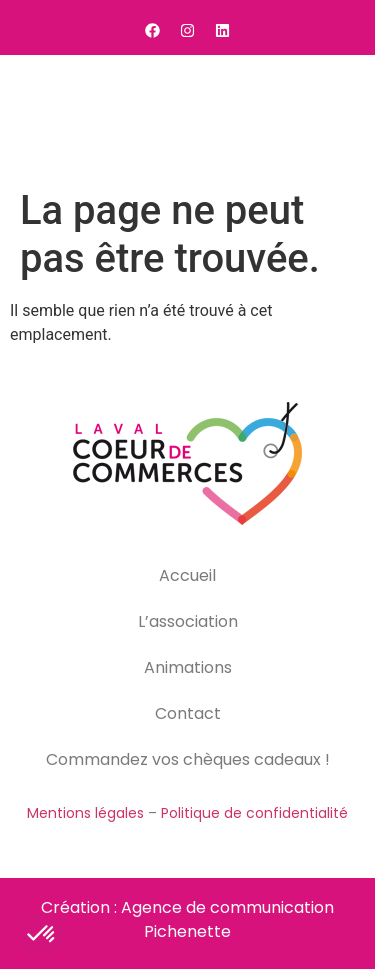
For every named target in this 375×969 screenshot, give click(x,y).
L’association (188, 621)
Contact (188, 713)
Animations (188, 667)
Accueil (187, 575)
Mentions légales (85, 813)
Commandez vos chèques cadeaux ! (188, 759)
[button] (335, 117)
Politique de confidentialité (254, 813)
